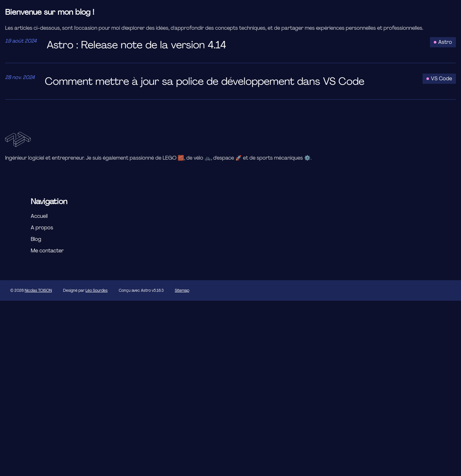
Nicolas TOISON (38, 290)
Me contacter (47, 251)
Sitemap (182, 290)
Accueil (39, 216)
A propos (42, 228)
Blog (36, 239)
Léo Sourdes (97, 290)
